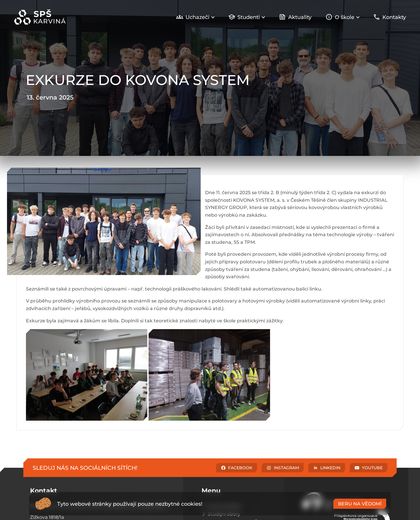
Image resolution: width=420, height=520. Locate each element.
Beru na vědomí (360, 504)
